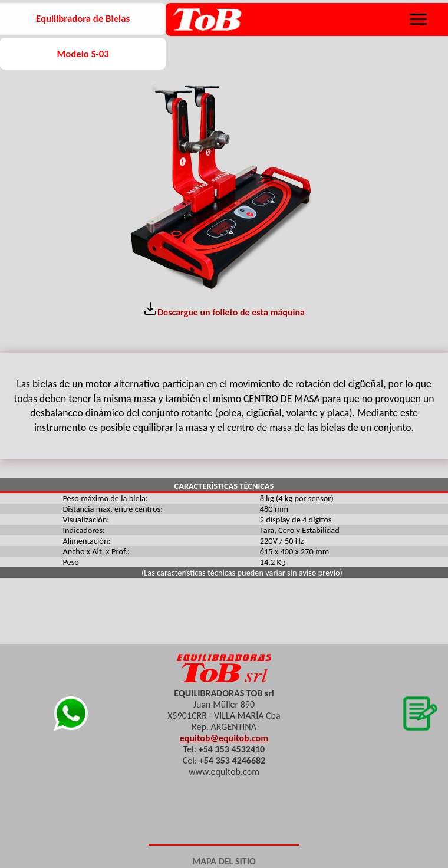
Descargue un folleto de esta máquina (224, 310)
